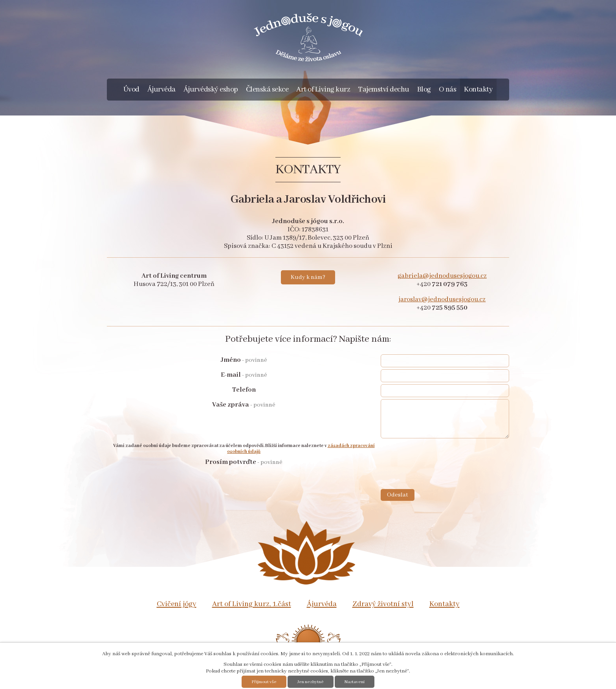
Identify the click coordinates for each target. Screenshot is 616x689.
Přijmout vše (264, 682)
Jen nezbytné (311, 682)
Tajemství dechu (384, 90)
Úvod (131, 90)
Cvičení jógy (177, 604)
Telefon (244, 390)
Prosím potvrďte (244, 462)
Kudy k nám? (308, 277)
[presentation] (440, 473)
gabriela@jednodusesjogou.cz (442, 276)
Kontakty (478, 90)
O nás (448, 90)
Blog (424, 90)
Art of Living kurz (323, 90)
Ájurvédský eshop (211, 90)
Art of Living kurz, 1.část (252, 604)
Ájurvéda (161, 90)
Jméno (244, 360)
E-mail (244, 375)
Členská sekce (267, 90)
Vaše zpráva (244, 405)
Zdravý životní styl (383, 604)
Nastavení (355, 682)
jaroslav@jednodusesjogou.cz (442, 300)
